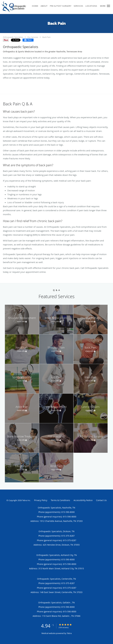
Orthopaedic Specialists (13, 37)
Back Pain (46, 37)
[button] (108, 6)
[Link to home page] (18, 7)
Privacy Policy (41, 500)
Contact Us (101, 500)
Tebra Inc (26, 500)
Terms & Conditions (60, 500)
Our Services (33, 37)
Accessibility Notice (83, 500)
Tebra (69, 633)
